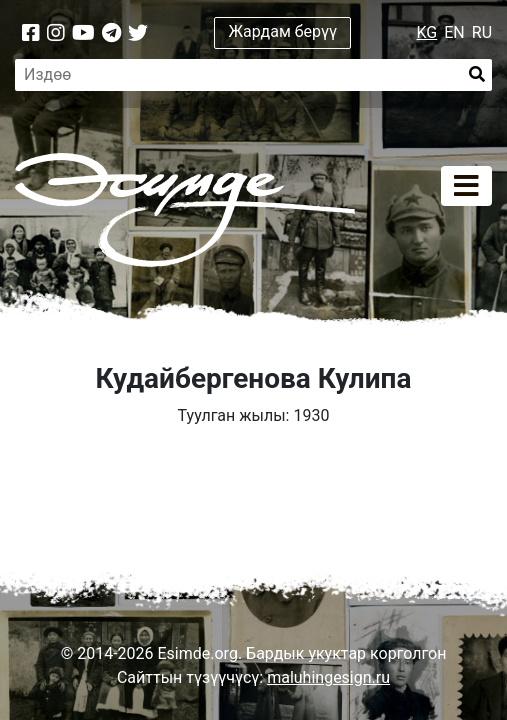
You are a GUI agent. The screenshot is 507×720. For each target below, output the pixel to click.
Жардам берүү (283, 31)
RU (482, 32)
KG (427, 32)
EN (454, 32)
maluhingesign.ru (328, 677)
